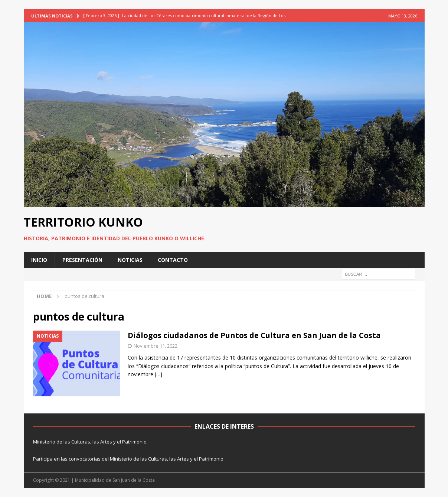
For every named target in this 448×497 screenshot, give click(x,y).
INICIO (39, 260)
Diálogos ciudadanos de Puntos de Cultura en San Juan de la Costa (254, 335)
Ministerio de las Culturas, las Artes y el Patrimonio (90, 442)
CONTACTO (173, 260)
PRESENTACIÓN (82, 260)
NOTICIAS (130, 260)
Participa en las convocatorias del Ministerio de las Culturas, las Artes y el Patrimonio (128, 459)
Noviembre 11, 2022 (156, 346)
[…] (158, 374)
